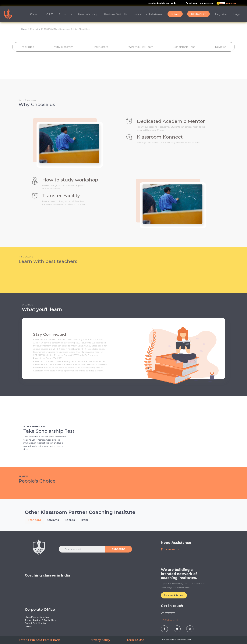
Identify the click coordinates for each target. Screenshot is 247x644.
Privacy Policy (100, 640)
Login (237, 14)
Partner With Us (116, 14)
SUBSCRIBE (119, 549)
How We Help (88, 14)
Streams (53, 520)
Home (24, 29)
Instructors (101, 47)
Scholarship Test (184, 47)
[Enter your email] (82, 549)
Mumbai (34, 29)
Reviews (221, 47)
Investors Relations (148, 14)
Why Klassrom (64, 47)
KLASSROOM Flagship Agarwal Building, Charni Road (66, 29)
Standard (34, 520)
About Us (67, 14)
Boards (70, 520)
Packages (27, 47)
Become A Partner (174, 595)
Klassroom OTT (41, 14)
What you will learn (141, 47)
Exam (84, 520)
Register (221, 14)
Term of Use (135, 640)
